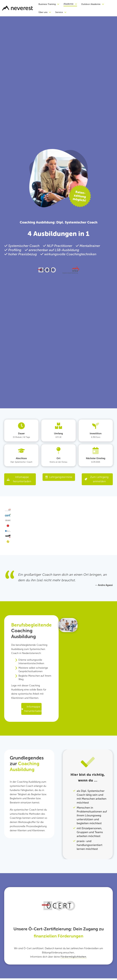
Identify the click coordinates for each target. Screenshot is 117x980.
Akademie (69, 4)
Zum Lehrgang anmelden (97, 479)
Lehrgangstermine (59, 477)
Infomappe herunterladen (19, 479)
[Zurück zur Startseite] (17, 8)
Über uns (43, 12)
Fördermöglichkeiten (73, 958)
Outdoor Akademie (91, 4)
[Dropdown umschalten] (58, 4)
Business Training (47, 4)
